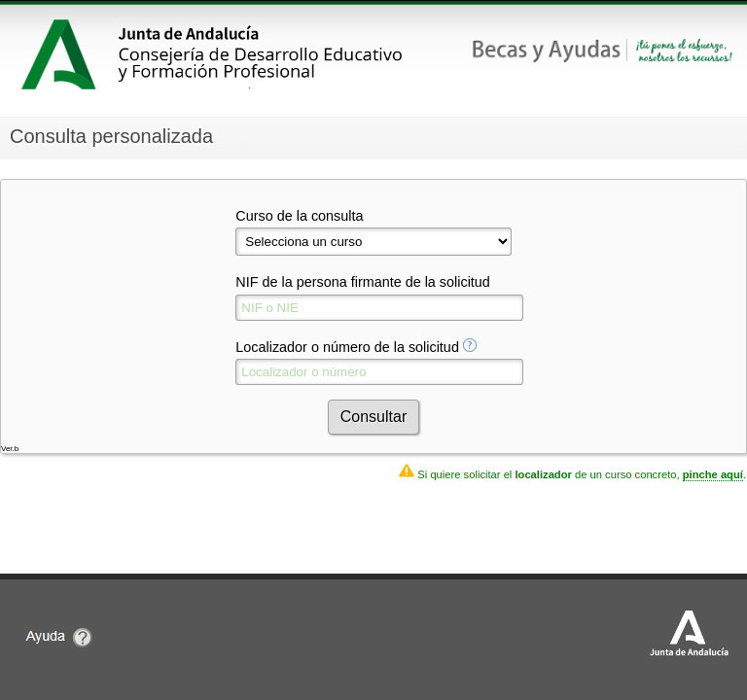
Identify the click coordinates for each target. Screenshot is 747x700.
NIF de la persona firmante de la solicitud (363, 282)
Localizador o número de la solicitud (347, 347)
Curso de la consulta (299, 216)
